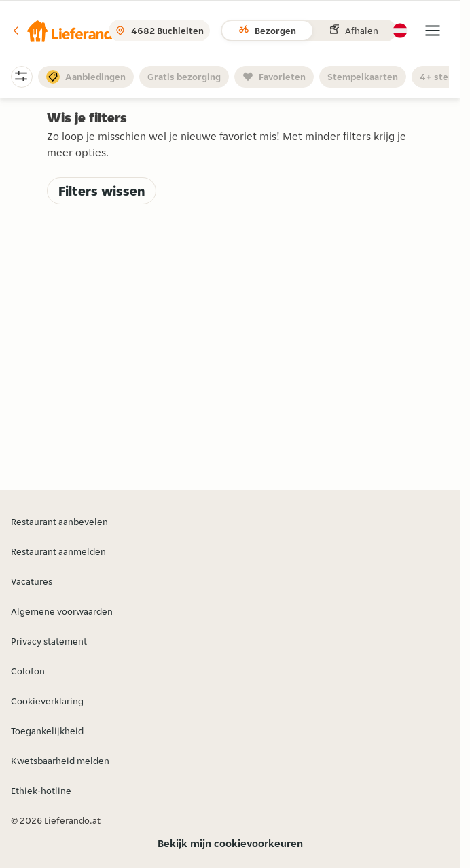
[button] (66, 31)
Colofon (28, 671)
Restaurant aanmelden (58, 551)
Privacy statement (49, 641)
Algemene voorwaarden (62, 611)
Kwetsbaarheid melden (60, 761)
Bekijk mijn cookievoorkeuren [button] (230, 843)
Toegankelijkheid (47, 731)
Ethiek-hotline (41, 791)
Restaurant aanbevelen (59, 522)
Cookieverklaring (47, 701)
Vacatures (32, 581)
